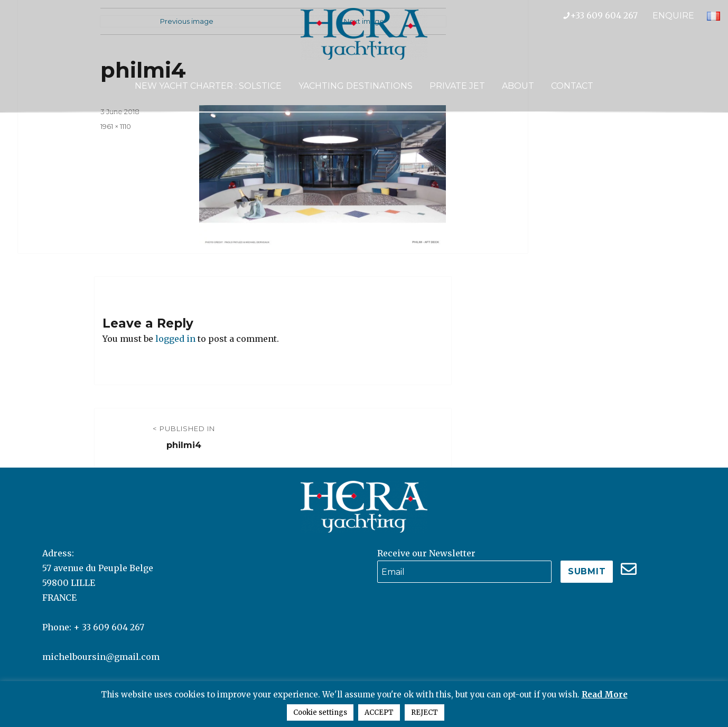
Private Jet (457, 86)
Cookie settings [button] (320, 712)
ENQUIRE (673, 16)
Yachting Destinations (356, 86)
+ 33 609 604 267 (109, 627)
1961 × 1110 (116, 126)
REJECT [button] (424, 712)
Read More (605, 695)
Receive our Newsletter (426, 553)
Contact (572, 86)
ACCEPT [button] (379, 712)
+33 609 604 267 (608, 15)
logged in (175, 339)
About (518, 86)
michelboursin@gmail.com (101, 657)
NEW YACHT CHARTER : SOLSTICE (208, 86)
